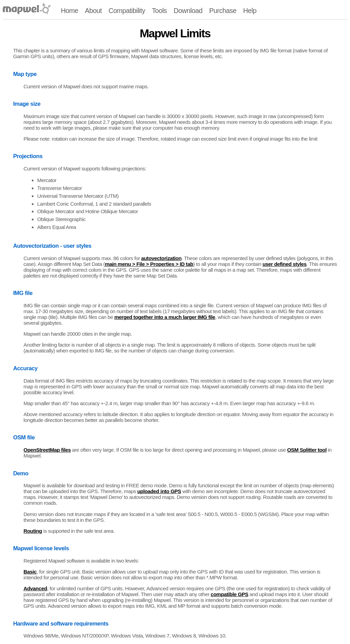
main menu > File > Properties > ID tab (149, 264)
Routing (33, 531)
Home (70, 11)
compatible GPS (229, 594)
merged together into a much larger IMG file (165, 317)
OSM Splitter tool (307, 450)
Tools (159, 11)
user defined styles (285, 264)
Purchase (223, 11)
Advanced (35, 588)
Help (250, 11)
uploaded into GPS (159, 491)
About (93, 11)
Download (188, 11)
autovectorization (161, 258)
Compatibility (127, 11)
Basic (30, 572)
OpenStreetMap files (47, 450)
